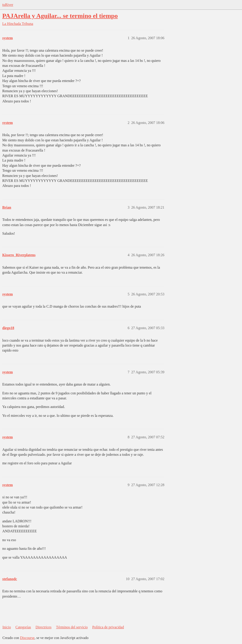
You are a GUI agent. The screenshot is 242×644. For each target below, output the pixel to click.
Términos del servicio (72, 627)
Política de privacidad (108, 627)
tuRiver (8, 5)
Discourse (27, 638)
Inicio (7, 627)
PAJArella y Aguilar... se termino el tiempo (60, 16)
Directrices (43, 627)
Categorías (23, 627)
